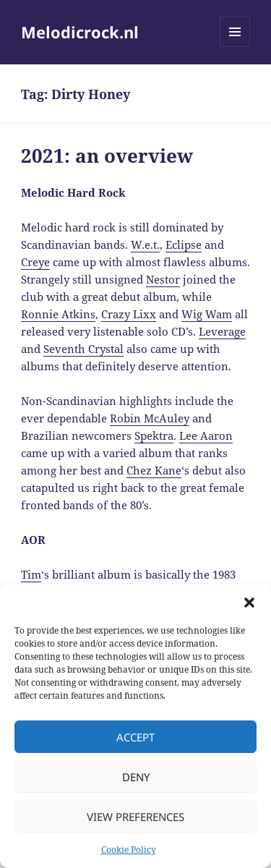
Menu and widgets (235, 47)
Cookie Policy (129, 850)
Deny (136, 777)
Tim (31, 574)
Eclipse (184, 244)
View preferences (135, 817)
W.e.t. (145, 244)
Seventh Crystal (83, 349)
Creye (35, 262)
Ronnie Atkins (58, 314)
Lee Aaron (206, 435)
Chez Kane (154, 470)
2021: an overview (107, 156)
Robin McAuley (150, 418)
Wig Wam (207, 314)
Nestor (163, 279)
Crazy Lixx (129, 314)
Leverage (222, 331)
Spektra (154, 435)
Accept (135, 737)
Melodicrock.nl (80, 32)
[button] (249, 603)
